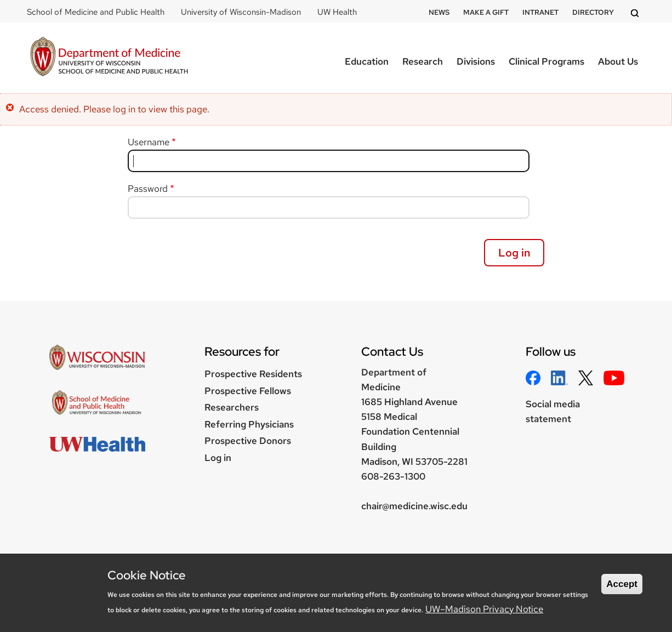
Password (148, 189)
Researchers (232, 407)
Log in (218, 458)
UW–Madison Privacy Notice (484, 609)
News (439, 12)
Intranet (540, 12)
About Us (618, 61)
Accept (622, 584)
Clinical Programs (546, 61)
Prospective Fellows (248, 391)
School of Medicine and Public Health (96, 12)
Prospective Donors (248, 441)
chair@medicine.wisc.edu (414, 506)
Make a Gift (486, 12)
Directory (593, 12)
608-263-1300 (393, 476)
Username (149, 142)
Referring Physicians (249, 424)
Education (367, 61)
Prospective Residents (253, 374)
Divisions (476, 61)
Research (423, 61)
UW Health (337, 12)
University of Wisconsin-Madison (241, 12)
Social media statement (553, 411)
